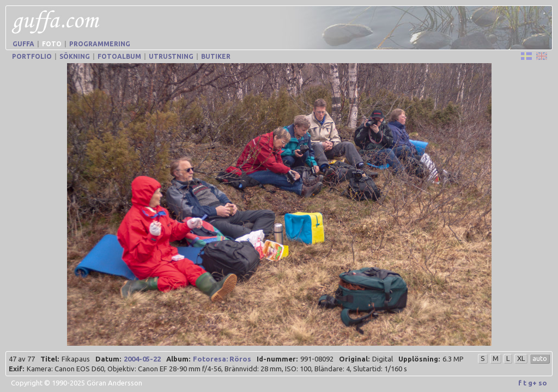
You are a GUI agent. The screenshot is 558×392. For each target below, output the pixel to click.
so (543, 383)
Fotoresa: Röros (222, 359)
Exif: (16, 369)
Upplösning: (419, 359)
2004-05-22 (142, 359)
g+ (532, 383)
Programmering (100, 44)
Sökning (75, 56)
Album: (178, 359)
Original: (354, 359)
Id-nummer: (277, 359)
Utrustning (171, 56)
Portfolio (32, 56)
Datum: (108, 359)
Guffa (23, 44)
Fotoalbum (119, 56)
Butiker (216, 56)
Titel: (50, 359)
